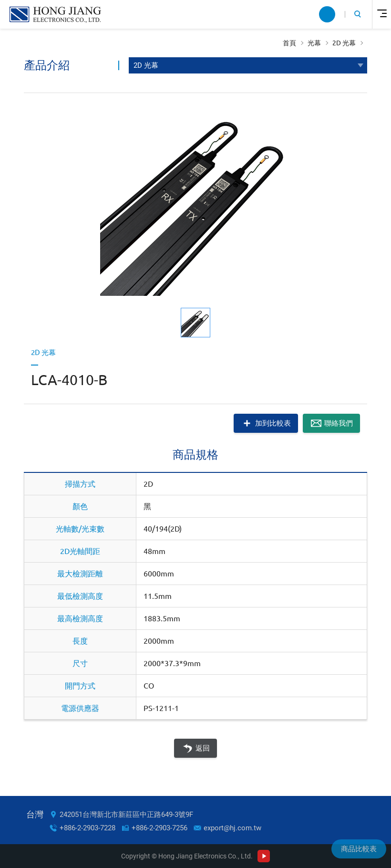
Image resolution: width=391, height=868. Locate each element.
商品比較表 (359, 849)
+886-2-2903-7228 (87, 828)
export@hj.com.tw (232, 828)
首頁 (289, 43)
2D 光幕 (344, 43)
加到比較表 (273, 423)
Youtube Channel (264, 856)
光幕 (314, 43)
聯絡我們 (339, 423)
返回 (203, 748)
